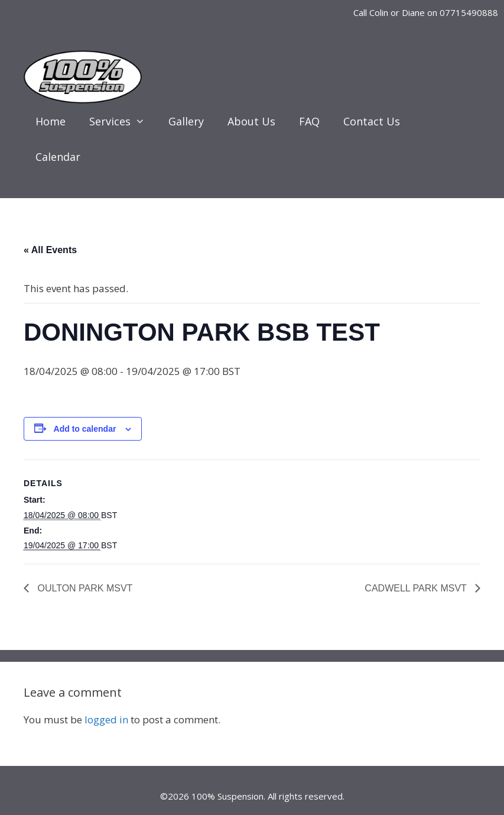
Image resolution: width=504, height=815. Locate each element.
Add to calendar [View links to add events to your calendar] (85, 429)
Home (51, 121)
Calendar (58, 157)
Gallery (186, 121)
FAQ (309, 121)
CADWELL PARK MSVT (417, 588)
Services (123, 121)
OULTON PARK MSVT (84, 588)
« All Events (50, 250)
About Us (251, 121)
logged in (106, 719)
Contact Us (372, 121)
